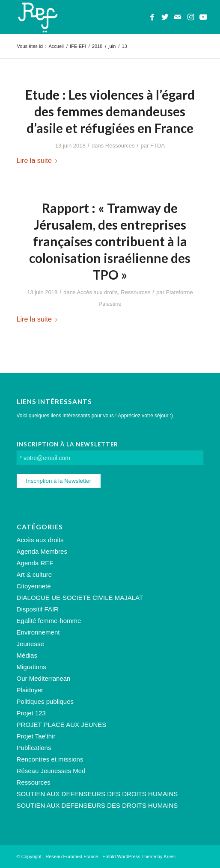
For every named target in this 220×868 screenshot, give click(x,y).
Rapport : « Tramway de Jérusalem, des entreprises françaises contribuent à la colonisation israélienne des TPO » (110, 241)
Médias (27, 655)
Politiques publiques (45, 701)
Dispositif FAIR (38, 609)
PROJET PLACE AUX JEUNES (62, 725)
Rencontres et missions (50, 759)
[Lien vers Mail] (178, 17)
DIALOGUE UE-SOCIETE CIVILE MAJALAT (80, 598)
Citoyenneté (34, 586)
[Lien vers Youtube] (203, 17)
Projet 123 (31, 713)
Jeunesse (30, 644)
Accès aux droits (98, 292)
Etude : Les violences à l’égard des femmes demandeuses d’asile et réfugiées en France (110, 111)
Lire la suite (39, 160)
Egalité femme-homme (49, 621)
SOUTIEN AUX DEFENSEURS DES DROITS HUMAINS (97, 794)
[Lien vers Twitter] (165, 17)
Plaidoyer (30, 690)
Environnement (38, 632)
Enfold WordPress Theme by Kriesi (139, 856)
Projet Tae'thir (36, 736)
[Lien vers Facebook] (152, 17)
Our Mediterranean (44, 678)
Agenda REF (35, 563)
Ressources (120, 146)
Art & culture (34, 574)
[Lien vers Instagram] (190, 17)
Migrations (31, 667)
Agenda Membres (42, 551)
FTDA (158, 146)
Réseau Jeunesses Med (51, 771)
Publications (34, 748)
